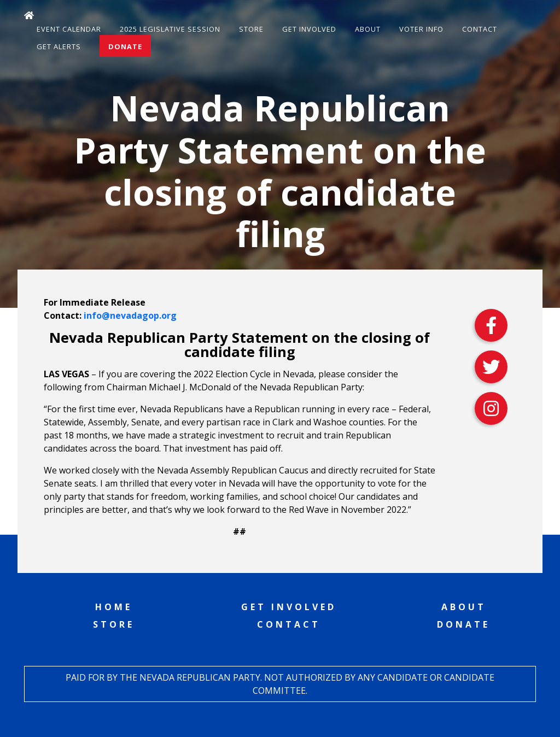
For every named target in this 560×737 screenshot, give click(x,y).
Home (114, 607)
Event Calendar (69, 29)
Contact (480, 29)
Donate (125, 46)
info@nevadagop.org (130, 315)
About (368, 29)
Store (251, 29)
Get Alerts (59, 46)
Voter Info (421, 29)
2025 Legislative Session (170, 29)
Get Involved (309, 29)
